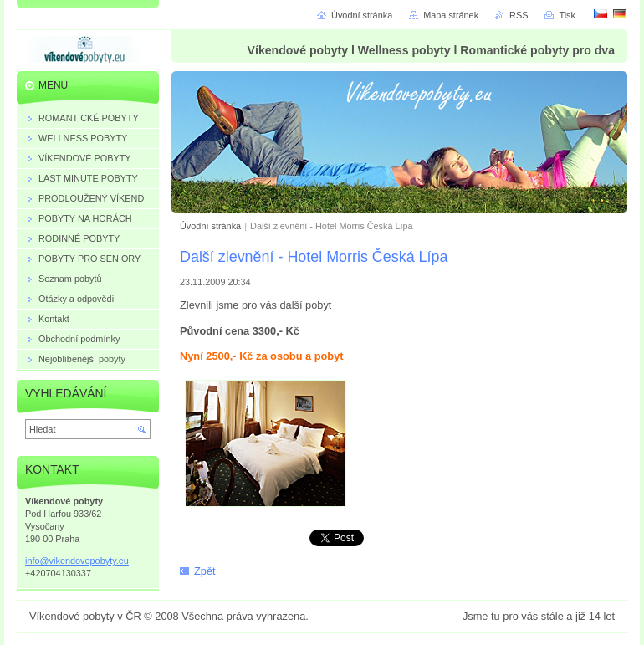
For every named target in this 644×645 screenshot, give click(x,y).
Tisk (567, 15)
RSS (519, 15)
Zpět (205, 571)
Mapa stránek (451, 15)
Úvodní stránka (210, 226)
